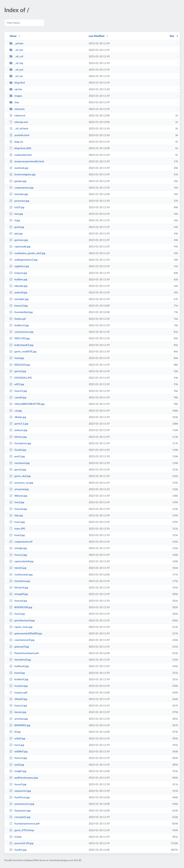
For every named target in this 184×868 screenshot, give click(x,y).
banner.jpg (18, 712)
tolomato (17, 109)
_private (16, 43)
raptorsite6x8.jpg (21, 561)
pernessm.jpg (19, 201)
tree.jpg (16, 214)
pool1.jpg (17, 456)
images (16, 96)
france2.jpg (18, 555)
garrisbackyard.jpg (22, 620)
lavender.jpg (19, 194)
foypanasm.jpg (20, 810)
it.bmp (15, 837)
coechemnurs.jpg (21, 332)
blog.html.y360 (20, 148)
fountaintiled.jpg (21, 312)
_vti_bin (16, 50)
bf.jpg (15, 732)
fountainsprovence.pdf (24, 823)
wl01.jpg (17, 384)
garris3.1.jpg (19, 424)
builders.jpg (18, 279)
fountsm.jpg (18, 686)
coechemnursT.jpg (22, 640)
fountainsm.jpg (20, 443)
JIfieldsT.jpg (18, 699)
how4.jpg (17, 673)
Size (172, 36)
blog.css (16, 142)
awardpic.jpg (19, 299)
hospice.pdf (18, 692)
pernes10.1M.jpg (21, 843)
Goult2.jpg (18, 450)
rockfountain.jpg (21, 574)
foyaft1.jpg (18, 850)
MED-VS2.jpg (19, 338)
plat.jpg (16, 233)
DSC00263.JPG (21, 378)
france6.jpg (18, 509)
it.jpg (15, 220)
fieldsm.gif (18, 319)
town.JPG (17, 529)
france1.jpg (18, 705)
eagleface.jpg (19, 266)
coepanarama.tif (21, 542)
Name (13, 36)
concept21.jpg (20, 817)
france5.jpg (18, 391)
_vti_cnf (16, 56)
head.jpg (17, 358)
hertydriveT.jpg (20, 660)
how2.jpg (17, 614)
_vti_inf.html (19, 128)
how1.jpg (17, 522)
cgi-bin (16, 89)
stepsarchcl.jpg (20, 791)
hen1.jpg (17, 745)
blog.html (17, 82)
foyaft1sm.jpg (19, 797)
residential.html (20, 155)
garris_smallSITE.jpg (23, 351)
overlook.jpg (19, 168)
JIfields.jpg (18, 417)
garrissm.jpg (19, 240)
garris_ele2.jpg (20, 476)
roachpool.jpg (19, 463)
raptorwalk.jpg (20, 246)
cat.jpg (16, 411)
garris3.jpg (18, 371)
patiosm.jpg (18, 430)
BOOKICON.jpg (21, 607)
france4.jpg (18, 601)
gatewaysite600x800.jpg (26, 633)
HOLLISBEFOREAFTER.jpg (27, 404)
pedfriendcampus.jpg (24, 778)
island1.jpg (18, 568)
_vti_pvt (16, 69)
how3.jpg (17, 535)
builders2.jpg (19, 325)
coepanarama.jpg (21, 187)
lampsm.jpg (18, 273)
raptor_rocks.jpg (21, 627)
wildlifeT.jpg (18, 751)
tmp (14, 102)
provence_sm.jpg (21, 483)
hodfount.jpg (19, 666)
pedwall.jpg (18, 292)
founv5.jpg (18, 784)
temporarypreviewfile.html (27, 161)
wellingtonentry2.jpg (23, 260)
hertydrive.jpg (20, 581)
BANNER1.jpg (20, 725)
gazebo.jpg (18, 181)
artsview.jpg (19, 719)
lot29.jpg (17, 207)
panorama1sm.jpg (22, 804)
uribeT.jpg (17, 738)
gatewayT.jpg (19, 647)
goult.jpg (17, 227)
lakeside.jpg (18, 286)
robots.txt (17, 115)
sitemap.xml (19, 122)
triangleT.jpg (19, 594)
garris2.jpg (18, 469)
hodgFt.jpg (18, 771)
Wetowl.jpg (18, 496)
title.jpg (16, 515)
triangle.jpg (18, 548)
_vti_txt (16, 76)
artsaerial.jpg (19, 489)
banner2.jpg (19, 306)
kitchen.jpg (18, 437)
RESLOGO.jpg (20, 365)
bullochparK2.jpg (21, 345)
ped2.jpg (17, 765)
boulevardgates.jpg (22, 174)
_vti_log (16, 63)
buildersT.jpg (19, 679)
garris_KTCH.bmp (22, 830)
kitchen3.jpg (19, 587)
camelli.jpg (18, 397)
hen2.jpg (17, 502)
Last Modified (97, 36)
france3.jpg (18, 758)
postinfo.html (19, 135)
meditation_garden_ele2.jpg (27, 253)
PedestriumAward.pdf (24, 653)
